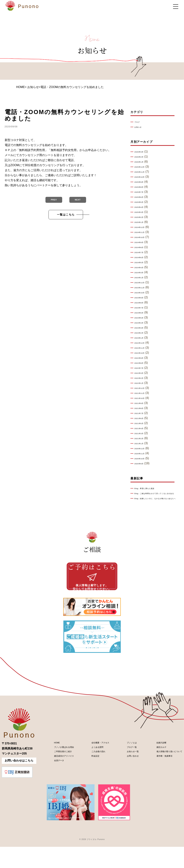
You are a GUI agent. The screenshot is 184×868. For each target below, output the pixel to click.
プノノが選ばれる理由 (60, 771)
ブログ (139, 122)
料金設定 (89, 783)
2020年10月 (142, 459)
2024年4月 (141, 268)
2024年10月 (142, 237)
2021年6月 (141, 418)
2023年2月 (141, 333)
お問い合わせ (127, 783)
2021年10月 (142, 398)
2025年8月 (141, 187)
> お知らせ (32, 87)
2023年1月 (141, 338)
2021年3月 (141, 434)
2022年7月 (141, 368)
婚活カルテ (152, 771)
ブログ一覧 (126, 771)
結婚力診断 (152, 765)
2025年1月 (141, 222)
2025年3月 (141, 212)
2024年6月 (141, 258)
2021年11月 (142, 393)
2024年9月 (141, 242)
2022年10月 (142, 353)
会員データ (53, 789)
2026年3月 (141, 152)
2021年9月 (141, 403)
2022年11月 (142, 348)
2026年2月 (141, 157)
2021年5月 (141, 423)
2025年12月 (142, 167)
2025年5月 (141, 202)
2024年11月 (142, 232)
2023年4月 (141, 323)
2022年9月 (141, 358)
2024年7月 (141, 253)
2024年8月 (141, 247)
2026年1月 (141, 162)
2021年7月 (141, 413)
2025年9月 (141, 182)
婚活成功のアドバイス (60, 783)
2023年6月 (141, 313)
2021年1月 (141, 444)
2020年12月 (142, 449)
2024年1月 (141, 278)
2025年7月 (141, 192)
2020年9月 (141, 464)
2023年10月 (142, 293)
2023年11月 (142, 288)
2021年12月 (142, 388)
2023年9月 (141, 298)
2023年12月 (142, 283)
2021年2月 (141, 439)
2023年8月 (141, 303)
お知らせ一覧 (127, 777)
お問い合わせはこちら (19, 782)
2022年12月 (142, 343)
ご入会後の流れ (93, 777)
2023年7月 (141, 308)
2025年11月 (142, 172)
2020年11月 (142, 454)
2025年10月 (142, 177)
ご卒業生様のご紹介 (58, 777)
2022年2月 (141, 378)
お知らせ (140, 127)
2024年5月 (141, 263)
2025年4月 (141, 207)
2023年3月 (141, 328)
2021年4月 (141, 429)
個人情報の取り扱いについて (164, 777)
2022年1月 (141, 383)
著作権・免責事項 (156, 783)
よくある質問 (92, 771)
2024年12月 (142, 227)
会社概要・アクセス (96, 765)
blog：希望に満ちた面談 (150, 489)
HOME (20, 87)
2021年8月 (141, 408)
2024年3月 (141, 273)
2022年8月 (141, 363)
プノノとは (126, 765)
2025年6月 (141, 197)
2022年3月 (141, 373)
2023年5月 (141, 318)
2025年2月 (141, 217)
